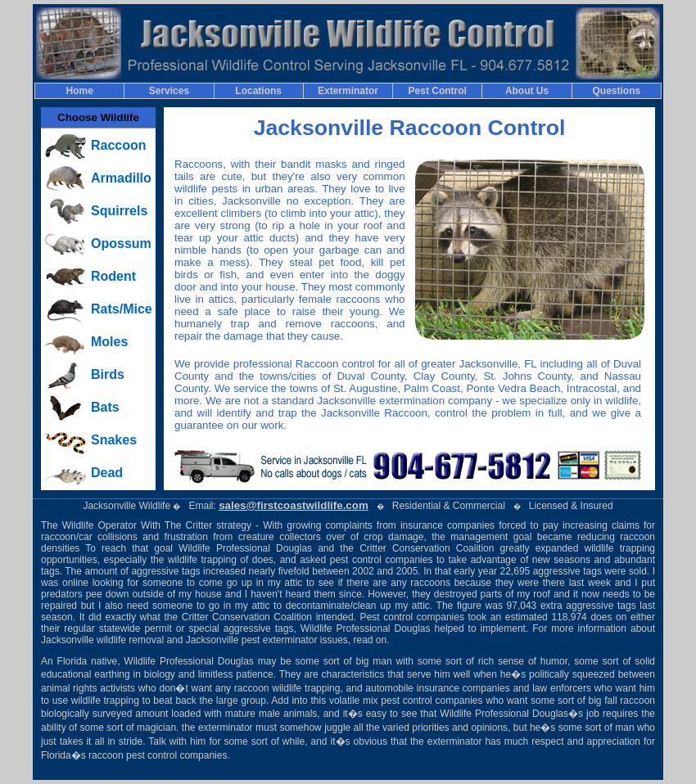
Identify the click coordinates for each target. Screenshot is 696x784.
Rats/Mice (122, 309)
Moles (109, 342)
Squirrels (119, 211)
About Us (527, 91)
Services (169, 91)
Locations (258, 91)
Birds (108, 374)
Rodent (113, 276)
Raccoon (119, 145)
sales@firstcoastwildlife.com (294, 505)
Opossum (121, 243)
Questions (617, 91)
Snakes (114, 440)
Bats (105, 407)
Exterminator (348, 91)
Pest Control (438, 91)
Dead (107, 473)
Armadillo (121, 178)
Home (79, 91)
